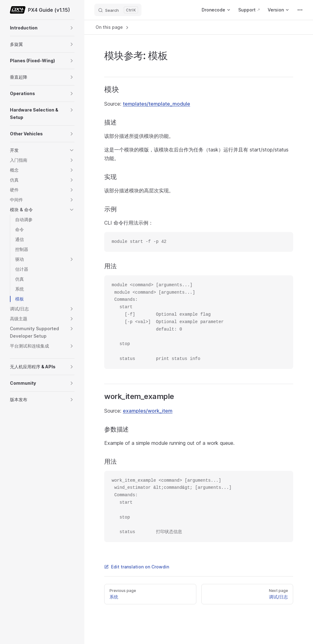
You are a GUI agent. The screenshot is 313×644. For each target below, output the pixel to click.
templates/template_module (156, 104)
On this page (113, 27)
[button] (72, 28)
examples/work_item (148, 411)
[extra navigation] (300, 10)
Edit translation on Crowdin (137, 567)
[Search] (118, 10)
